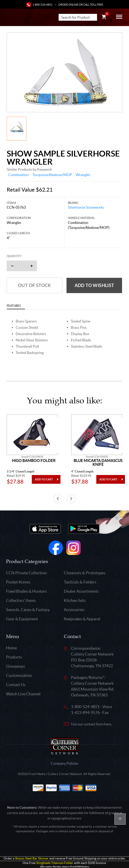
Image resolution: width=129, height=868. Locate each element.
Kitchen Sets (75, 600)
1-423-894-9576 (85, 712)
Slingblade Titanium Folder (55, 863)
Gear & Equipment (22, 619)
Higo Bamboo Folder (34, 461)
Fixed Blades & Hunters (26, 591)
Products (14, 657)
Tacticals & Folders (80, 582)
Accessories (74, 610)
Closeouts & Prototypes (85, 573)
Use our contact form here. (91, 724)
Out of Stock (34, 285)
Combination (18, 175)
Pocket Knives (18, 582)
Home (11, 648)
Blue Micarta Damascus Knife (98, 463)
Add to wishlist (94, 285)
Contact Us (16, 685)
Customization (19, 675)
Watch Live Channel (23, 694)
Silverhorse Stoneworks (86, 207)
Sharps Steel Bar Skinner (32, 858)
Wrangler (83, 175)
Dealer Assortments (81, 591)
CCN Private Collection (26, 573)
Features (14, 306)
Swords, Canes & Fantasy (28, 610)
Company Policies (65, 763)
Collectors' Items (21, 600)
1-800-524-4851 (42, 5)
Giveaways (16, 666)
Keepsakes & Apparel (82, 619)
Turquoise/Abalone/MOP (52, 175)
